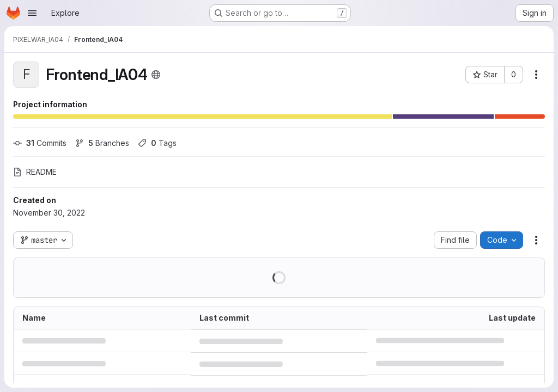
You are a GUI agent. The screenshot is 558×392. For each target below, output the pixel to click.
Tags (157, 143)
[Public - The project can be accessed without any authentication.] (156, 75)
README (35, 172)
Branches (102, 143)
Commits (40, 143)
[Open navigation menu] (32, 13)
